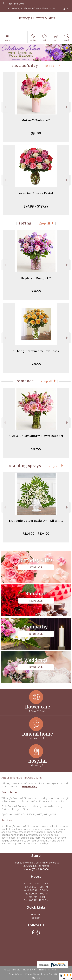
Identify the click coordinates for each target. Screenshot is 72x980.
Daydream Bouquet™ (36, 278)
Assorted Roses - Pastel (36, 193)
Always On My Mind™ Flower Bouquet (36, 436)
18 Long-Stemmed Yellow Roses (36, 351)
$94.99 (36, 364)
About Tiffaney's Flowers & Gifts (22, 778)
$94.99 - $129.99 (36, 206)
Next (67, 107)
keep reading (30, 786)
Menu (7, 40)
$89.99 (36, 449)
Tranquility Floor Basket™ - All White (36, 521)
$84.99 (36, 133)
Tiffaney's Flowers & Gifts (36, 18)
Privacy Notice (32, 974)
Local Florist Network (53, 974)
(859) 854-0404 (16, 4)
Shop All (51, 66)
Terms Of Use (15, 974)
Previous (5, 107)
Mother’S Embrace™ (36, 120)
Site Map (36, 978)
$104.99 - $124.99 (36, 534)
